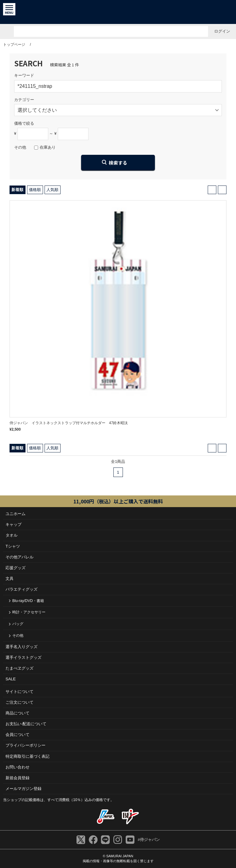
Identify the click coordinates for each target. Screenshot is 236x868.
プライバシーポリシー (26, 745)
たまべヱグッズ (20, 668)
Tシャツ (13, 546)
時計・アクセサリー (29, 612)
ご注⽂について (20, 702)
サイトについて (20, 692)
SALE (11, 679)
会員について (18, 735)
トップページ (14, 45)
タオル (12, 535)
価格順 (35, 190)
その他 (18, 635)
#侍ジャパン (149, 840)
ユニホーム (16, 514)
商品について (18, 713)
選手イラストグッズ (24, 657)
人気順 (52, 190)
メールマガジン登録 (24, 789)
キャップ (14, 524)
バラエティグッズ (22, 589)
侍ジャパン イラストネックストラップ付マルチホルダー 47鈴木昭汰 (69, 423)
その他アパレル (20, 557)
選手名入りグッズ (22, 647)
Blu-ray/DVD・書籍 (28, 601)
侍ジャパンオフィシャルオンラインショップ (118, 12)
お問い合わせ (18, 767)
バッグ (18, 624)
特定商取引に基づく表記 (28, 756)
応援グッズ (16, 568)
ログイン (222, 31)
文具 (10, 579)
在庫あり (48, 147)
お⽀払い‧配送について (26, 724)
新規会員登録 (18, 778)
